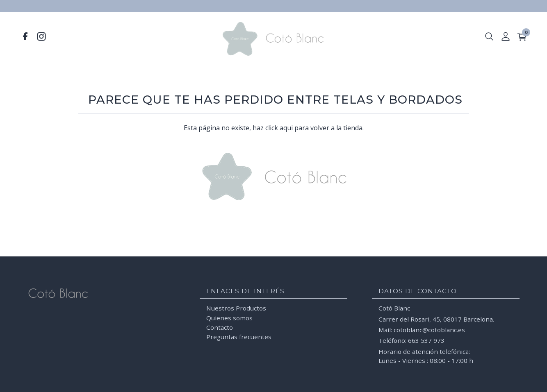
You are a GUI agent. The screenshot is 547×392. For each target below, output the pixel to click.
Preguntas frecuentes (239, 337)
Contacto (220, 327)
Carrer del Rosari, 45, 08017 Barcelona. (436, 319)
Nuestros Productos (236, 308)
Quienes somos (229, 317)
